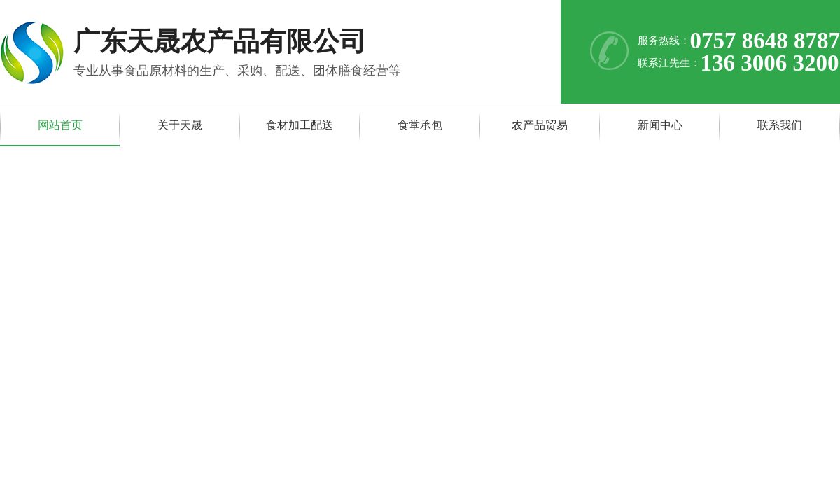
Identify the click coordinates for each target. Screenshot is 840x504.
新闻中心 (660, 125)
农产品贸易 (540, 125)
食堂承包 (420, 125)
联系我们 (780, 125)
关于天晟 (180, 125)
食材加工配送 (300, 125)
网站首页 (60, 125)
